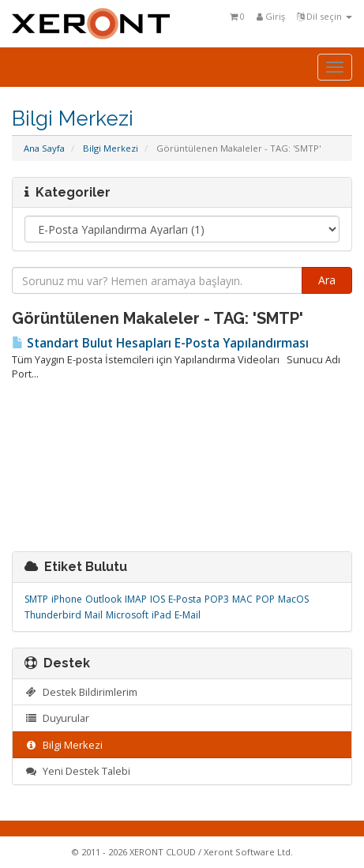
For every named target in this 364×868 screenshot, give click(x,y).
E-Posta (185, 599)
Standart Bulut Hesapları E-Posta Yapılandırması (160, 343)
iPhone (67, 599)
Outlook (103, 599)
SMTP (36, 599)
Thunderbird (53, 615)
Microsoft (127, 615)
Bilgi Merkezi (111, 148)
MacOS (293, 599)
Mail (94, 615)
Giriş (271, 16)
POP (265, 599)
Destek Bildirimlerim (81, 692)
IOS (158, 599)
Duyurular (57, 718)
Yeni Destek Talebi (77, 771)
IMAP (136, 599)
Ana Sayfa (44, 148)
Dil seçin (325, 16)
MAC (242, 599)
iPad (161, 615)
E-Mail (188, 615)
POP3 (217, 599)
